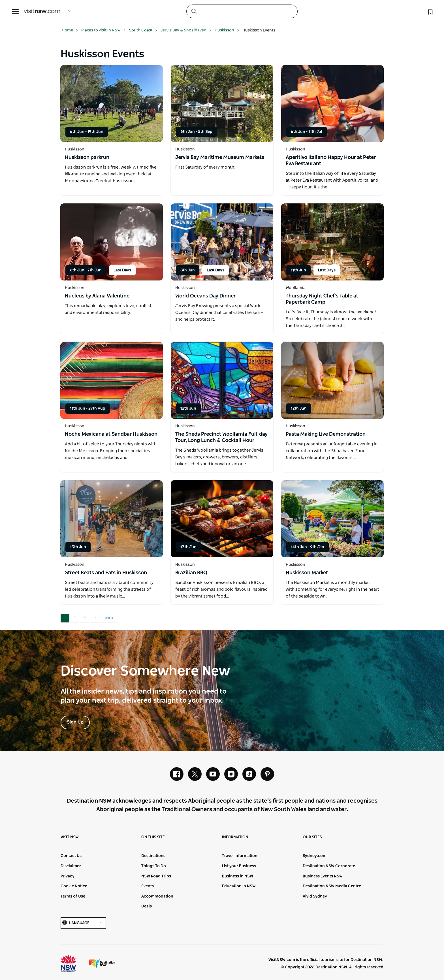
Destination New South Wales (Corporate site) (102, 964)
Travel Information (240, 856)
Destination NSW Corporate (329, 866)
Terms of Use (73, 896)
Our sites (312, 837)
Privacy (68, 876)
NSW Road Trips (156, 876)
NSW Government (74, 964)
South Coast (143, 30)
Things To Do (154, 866)
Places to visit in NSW (103, 30)
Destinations (153, 856)
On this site (153, 837)
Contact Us (71, 856)
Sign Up (75, 722)
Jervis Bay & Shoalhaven (186, 30)
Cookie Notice (74, 886)
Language (83, 923)
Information (235, 837)
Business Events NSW (323, 876)
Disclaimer (71, 866)
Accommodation (157, 896)
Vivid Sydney (315, 896)
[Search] (242, 11)
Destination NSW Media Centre (332, 886)
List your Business (239, 866)
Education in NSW (239, 886)
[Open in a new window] (112, 104)
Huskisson (227, 30)
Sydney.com (315, 856)
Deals (147, 906)
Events (148, 886)
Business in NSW (238, 876)
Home (70, 30)
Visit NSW (70, 837)
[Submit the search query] (194, 11)
